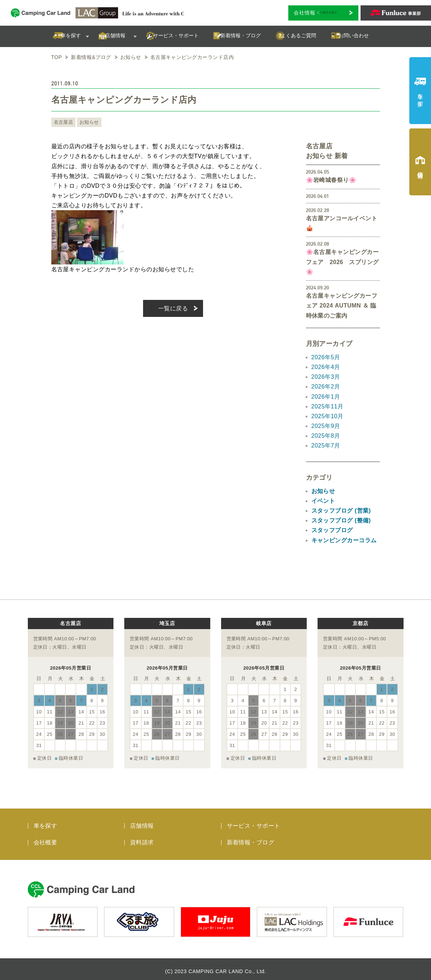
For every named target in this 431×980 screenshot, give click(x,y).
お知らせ (87, 122)
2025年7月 (326, 446)
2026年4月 (326, 367)
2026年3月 (326, 377)
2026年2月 (326, 387)
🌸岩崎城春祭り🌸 (331, 180)
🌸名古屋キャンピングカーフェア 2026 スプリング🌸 (342, 262)
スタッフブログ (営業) (341, 511)
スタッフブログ (332, 530)
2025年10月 (327, 416)
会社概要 (46, 838)
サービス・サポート (254, 822)
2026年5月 (326, 357)
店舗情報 (142, 822)
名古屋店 (63, 122)
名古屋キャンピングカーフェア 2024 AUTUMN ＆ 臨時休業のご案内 (342, 306)
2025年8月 (326, 436)
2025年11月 (327, 406)
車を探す (46, 822)
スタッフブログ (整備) (341, 520)
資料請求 (142, 838)
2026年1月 (326, 397)
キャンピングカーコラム (344, 540)
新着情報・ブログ (251, 838)
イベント (323, 501)
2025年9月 (326, 426)
